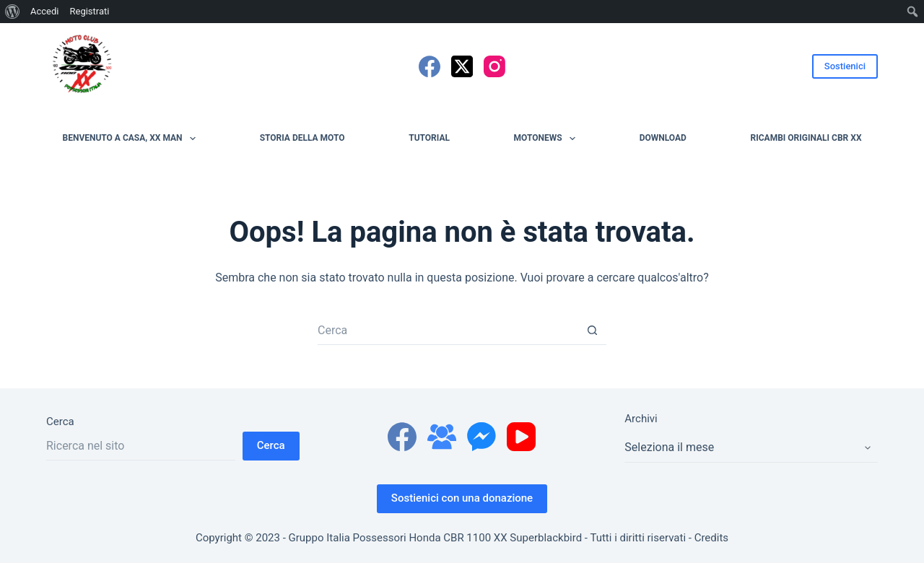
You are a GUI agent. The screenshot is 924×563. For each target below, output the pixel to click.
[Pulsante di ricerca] (592, 331)
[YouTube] (521, 437)
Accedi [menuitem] (44, 11)
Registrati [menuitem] (89, 11)
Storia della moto (302, 138)
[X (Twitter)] (462, 66)
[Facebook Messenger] (481, 437)
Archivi (641, 419)
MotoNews (548, 139)
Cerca (60, 422)
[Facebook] (430, 66)
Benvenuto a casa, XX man (132, 139)
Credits (711, 538)
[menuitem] (13, 12)
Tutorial (429, 138)
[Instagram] (494, 66)
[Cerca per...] (448, 331)
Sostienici (845, 66)
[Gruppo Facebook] (442, 437)
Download (663, 138)
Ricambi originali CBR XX (806, 138)
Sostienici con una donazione (462, 498)
